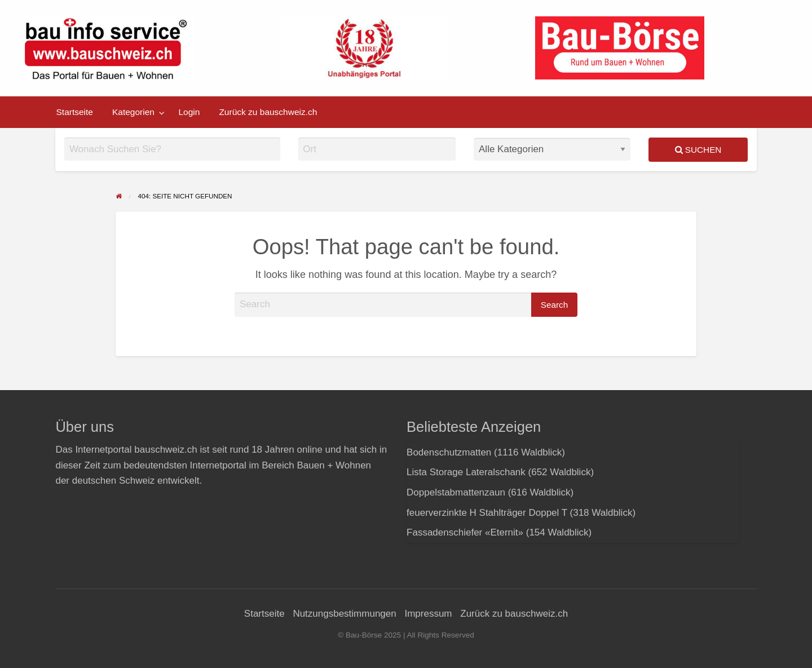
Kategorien (133, 112)
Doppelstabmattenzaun (456, 492)
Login (189, 112)
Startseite (75, 112)
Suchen (698, 150)
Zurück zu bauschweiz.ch (268, 112)
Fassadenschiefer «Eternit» (465, 532)
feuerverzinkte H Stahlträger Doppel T (487, 513)
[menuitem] (75, 112)
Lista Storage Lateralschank (466, 472)
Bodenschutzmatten (449, 452)
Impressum (428, 614)
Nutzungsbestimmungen (344, 614)
